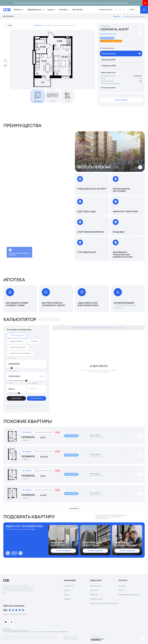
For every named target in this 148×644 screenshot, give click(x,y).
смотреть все (74, 509)
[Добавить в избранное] (140, 28)
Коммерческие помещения (129, 595)
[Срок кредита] (16, 389)
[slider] (26, 368)
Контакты (94, 590)
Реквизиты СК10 (96, 599)
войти (132, 10)
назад (10, 25)
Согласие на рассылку (71, 639)
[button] (110, 152)
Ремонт (121, 590)
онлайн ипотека (36, 398)
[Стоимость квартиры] (26, 364)
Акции (66, 595)
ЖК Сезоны (8, 16)
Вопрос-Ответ (96, 586)
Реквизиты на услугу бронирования (104, 603)
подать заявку (16, 398)
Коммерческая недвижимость (134, 16)
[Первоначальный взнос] (26, 376)
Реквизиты (94, 595)
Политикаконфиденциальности (71, 637)
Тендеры (67, 599)
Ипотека (122, 586)
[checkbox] (17, 335)
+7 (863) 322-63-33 (105, 10)
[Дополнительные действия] (140, 33)
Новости (67, 590)
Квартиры (117, 16)
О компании (69, 586)
